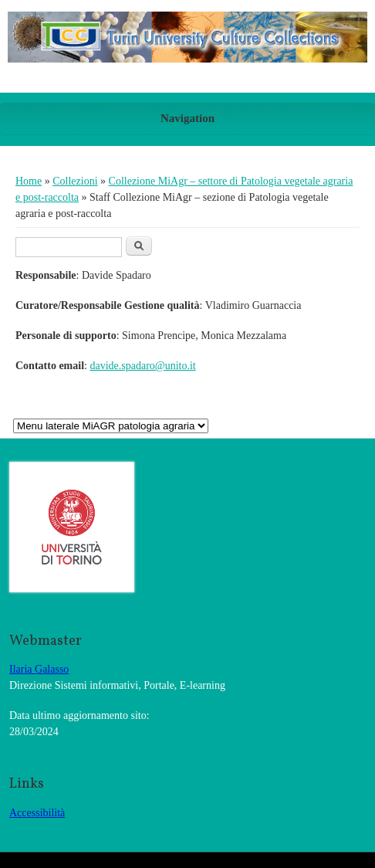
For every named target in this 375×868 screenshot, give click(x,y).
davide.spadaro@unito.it (142, 366)
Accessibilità (37, 813)
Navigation (187, 118)
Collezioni (75, 181)
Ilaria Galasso (39, 669)
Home (29, 181)
